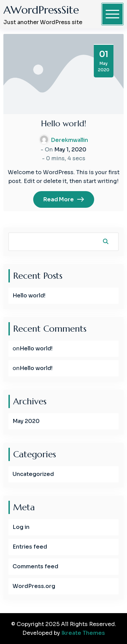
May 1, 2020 (70, 150)
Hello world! (64, 124)
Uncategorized (33, 474)
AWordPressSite (41, 10)
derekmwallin (69, 140)
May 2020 (26, 421)
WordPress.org (34, 586)
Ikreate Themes (83, 633)
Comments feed (35, 566)
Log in (21, 527)
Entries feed (30, 547)
